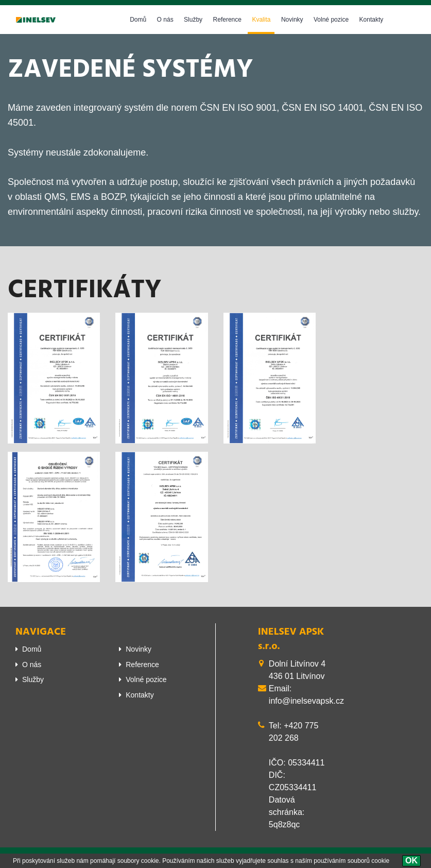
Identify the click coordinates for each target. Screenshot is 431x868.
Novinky (292, 20)
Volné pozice (331, 20)
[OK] (411, 861)
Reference (227, 20)
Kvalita (261, 20)
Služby (193, 20)
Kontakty (372, 20)
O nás (165, 20)
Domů (138, 20)
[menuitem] (59, 649)
